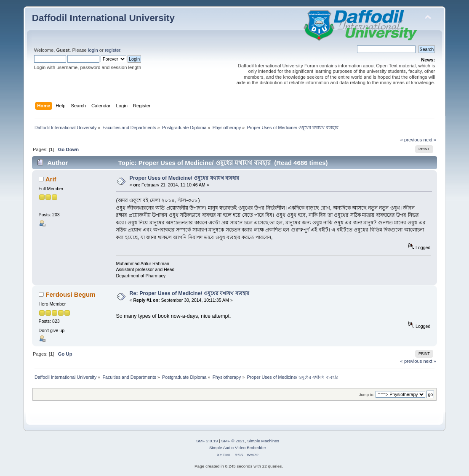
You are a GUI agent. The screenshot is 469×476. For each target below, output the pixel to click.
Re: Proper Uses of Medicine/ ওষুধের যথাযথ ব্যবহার (189, 293)
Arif (51, 179)
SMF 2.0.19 (207, 441)
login (93, 50)
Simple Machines (263, 441)
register (113, 50)
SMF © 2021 (233, 441)
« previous (411, 140)
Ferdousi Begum (70, 294)
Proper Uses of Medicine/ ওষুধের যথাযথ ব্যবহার (184, 178)
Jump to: (367, 395)
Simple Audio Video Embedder (238, 448)
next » (430, 140)
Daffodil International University (103, 18)
